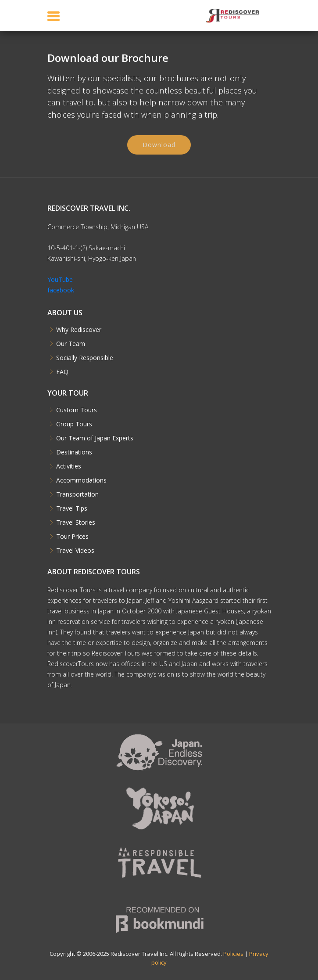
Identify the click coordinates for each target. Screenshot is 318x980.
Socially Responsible (85, 358)
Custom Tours (77, 410)
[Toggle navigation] (54, 16)
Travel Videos (75, 551)
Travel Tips (72, 508)
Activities (69, 466)
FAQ (62, 372)
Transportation (77, 494)
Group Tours (74, 424)
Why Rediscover (79, 330)
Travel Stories (76, 522)
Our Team (71, 344)
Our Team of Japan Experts (95, 438)
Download (159, 146)
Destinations (74, 452)
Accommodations (81, 480)
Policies (233, 954)
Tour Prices (72, 537)
